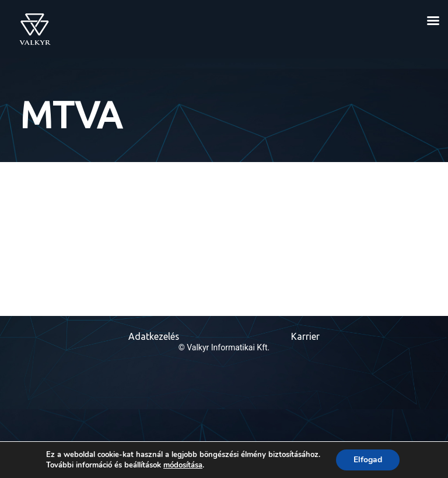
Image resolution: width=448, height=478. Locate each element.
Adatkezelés (154, 337)
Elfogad (368, 460)
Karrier (305, 337)
